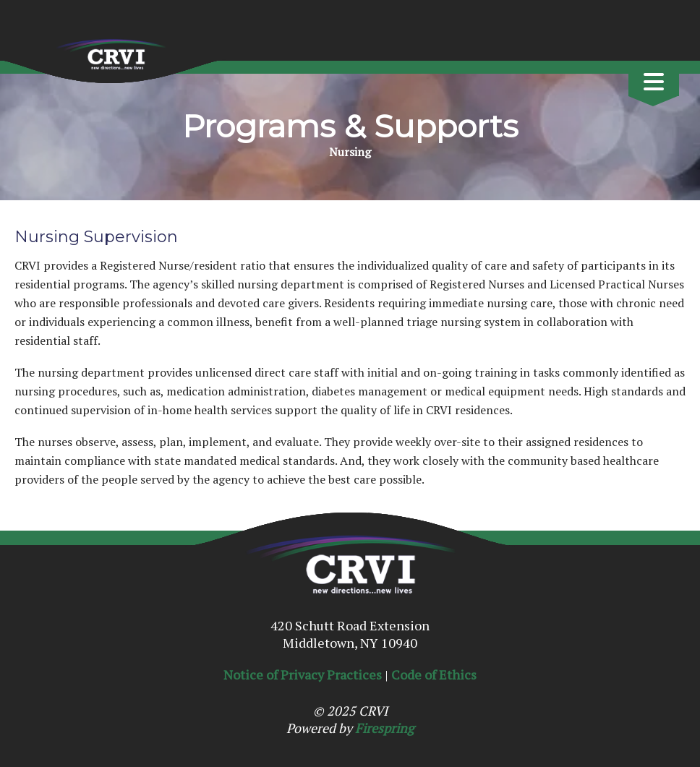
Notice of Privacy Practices (303, 674)
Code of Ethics (434, 674)
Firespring (384, 728)
